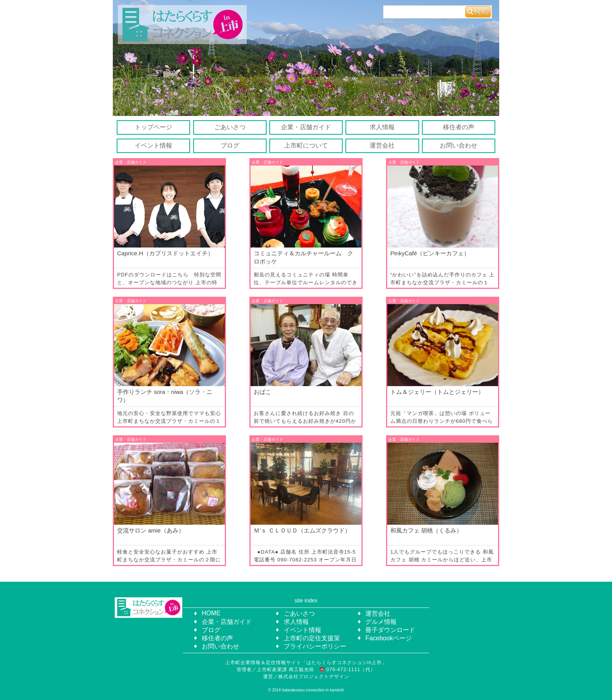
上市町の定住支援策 (312, 638)
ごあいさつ (230, 127)
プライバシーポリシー (315, 646)
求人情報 (382, 127)
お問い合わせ (459, 145)
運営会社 (382, 145)
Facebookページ (388, 638)
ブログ (230, 145)
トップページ (153, 127)
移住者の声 (459, 127)
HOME (211, 613)
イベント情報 (153, 145)
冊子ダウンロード (390, 630)
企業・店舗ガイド (306, 127)
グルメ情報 (381, 622)
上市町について (306, 145)
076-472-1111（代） (350, 670)
